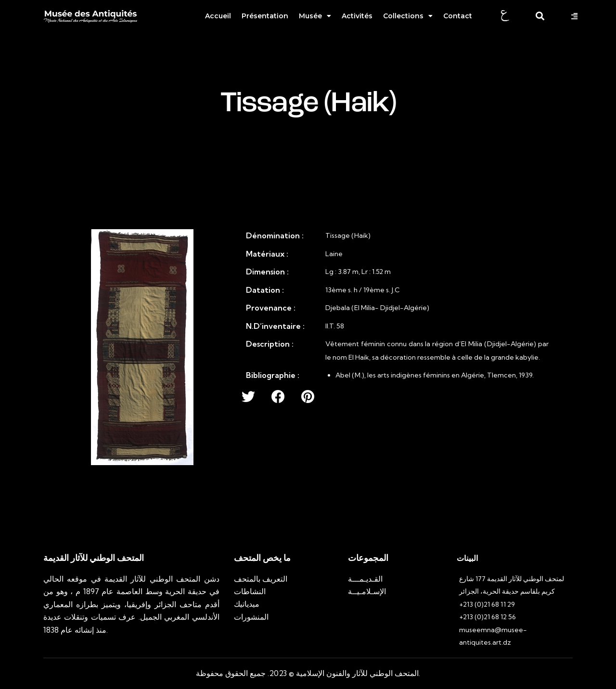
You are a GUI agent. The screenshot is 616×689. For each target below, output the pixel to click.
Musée (315, 16)
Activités (357, 16)
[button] (576, 16)
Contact (458, 16)
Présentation (265, 16)
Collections (408, 16)
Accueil (218, 16)
